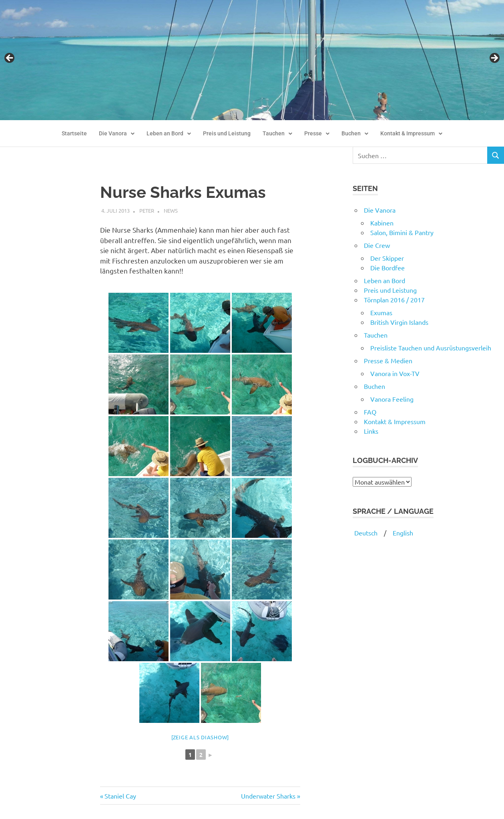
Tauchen (277, 134)
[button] (117, 134)
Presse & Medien (388, 360)
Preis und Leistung (227, 134)
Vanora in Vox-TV (395, 373)
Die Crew (377, 245)
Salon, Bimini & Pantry (402, 232)
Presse (317, 134)
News (171, 210)
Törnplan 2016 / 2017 (394, 300)
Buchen (355, 134)
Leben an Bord (169, 134)
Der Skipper (387, 258)
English (403, 533)
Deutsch (365, 533)
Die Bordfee (388, 268)
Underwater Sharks (268, 796)
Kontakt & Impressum (411, 134)
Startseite (74, 134)
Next (494, 58)
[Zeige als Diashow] (200, 737)
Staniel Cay (120, 796)
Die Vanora (117, 134)
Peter (147, 210)
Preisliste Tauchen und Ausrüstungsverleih (431, 348)
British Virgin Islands (399, 322)
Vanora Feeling (392, 399)
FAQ (370, 412)
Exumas (381, 312)
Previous (10, 58)
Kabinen (382, 223)
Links (371, 431)
